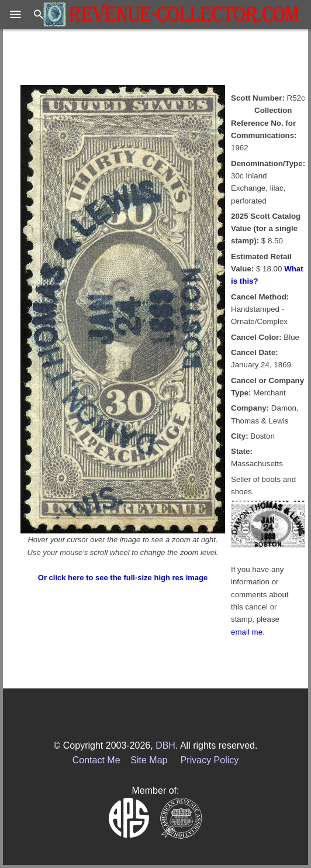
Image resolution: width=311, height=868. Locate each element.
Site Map (149, 760)
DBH (165, 745)
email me (247, 632)
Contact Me (96, 760)
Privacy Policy (210, 760)
